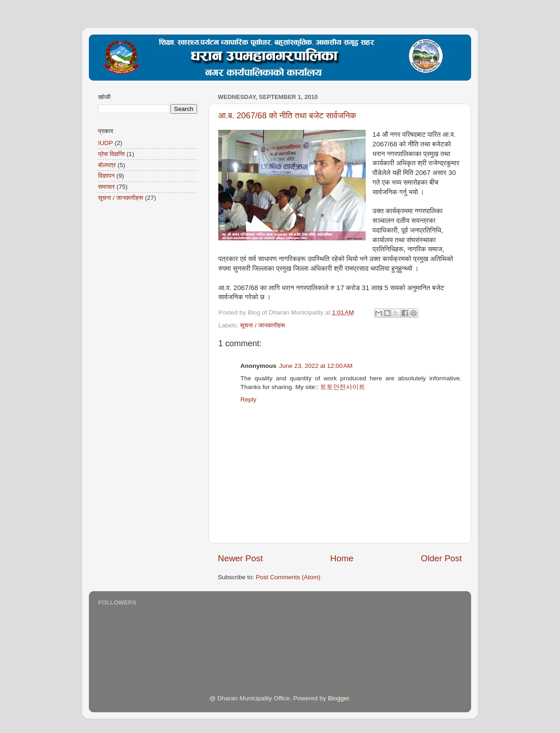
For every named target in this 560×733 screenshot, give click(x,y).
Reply (248, 399)
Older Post (441, 558)
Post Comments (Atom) (288, 577)
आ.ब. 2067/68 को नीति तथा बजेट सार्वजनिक (287, 116)
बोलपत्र (107, 165)
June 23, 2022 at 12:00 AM (316, 366)
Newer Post (240, 558)
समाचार (106, 187)
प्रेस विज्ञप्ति (111, 154)
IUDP (105, 143)
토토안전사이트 (343, 387)
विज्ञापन (106, 176)
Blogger (338, 698)
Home (342, 558)
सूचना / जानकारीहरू (262, 325)
